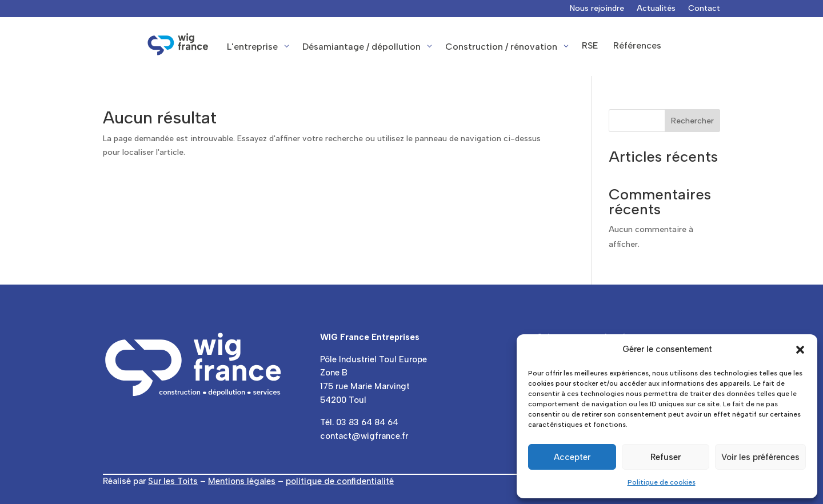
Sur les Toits (173, 481)
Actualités (656, 9)
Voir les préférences (760, 457)
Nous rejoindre (597, 9)
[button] (800, 350)
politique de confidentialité (340, 481)
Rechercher (692, 121)
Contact (704, 9)
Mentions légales (242, 481)
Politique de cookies (662, 482)
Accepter (572, 457)
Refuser (666, 457)
